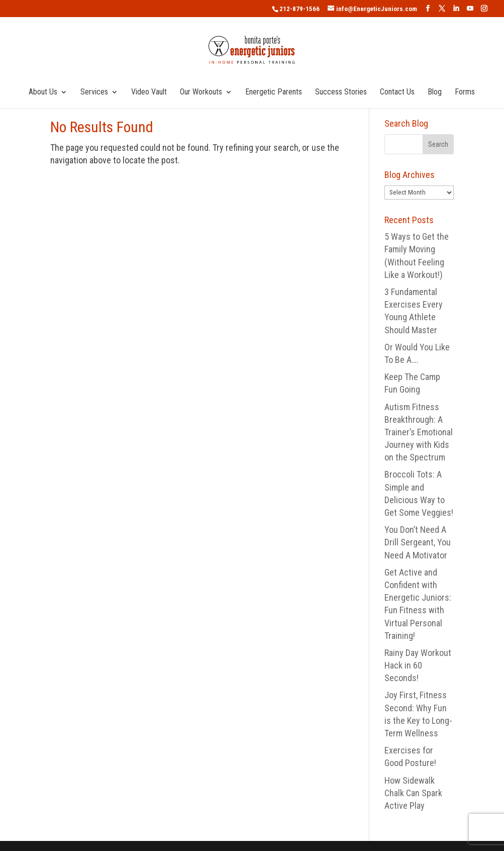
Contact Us (397, 92)
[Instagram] (484, 9)
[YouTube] (470, 9)
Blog (435, 92)
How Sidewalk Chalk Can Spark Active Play (413, 793)
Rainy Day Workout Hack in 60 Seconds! (418, 665)
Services (94, 92)
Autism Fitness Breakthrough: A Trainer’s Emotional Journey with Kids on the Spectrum (419, 432)
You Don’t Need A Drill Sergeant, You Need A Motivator (418, 542)
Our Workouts (201, 92)
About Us (43, 92)
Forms (465, 92)
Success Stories (341, 92)
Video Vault (149, 92)
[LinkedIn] (456, 9)
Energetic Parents (274, 92)
